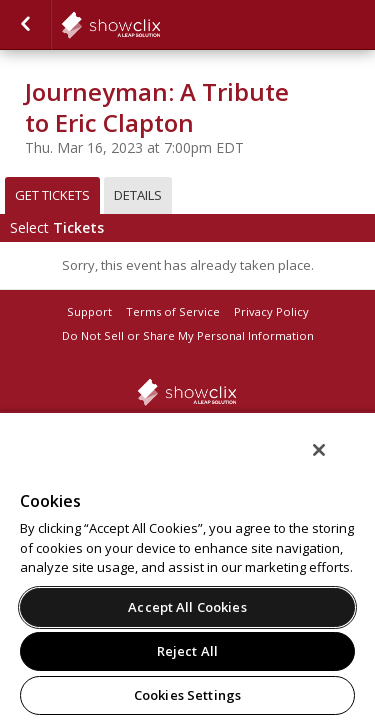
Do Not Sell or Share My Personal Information (188, 335)
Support (89, 311)
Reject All (187, 651)
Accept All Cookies (187, 607)
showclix (160, 25)
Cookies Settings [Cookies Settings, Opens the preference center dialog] (187, 695)
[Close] (333, 463)
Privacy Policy (271, 311)
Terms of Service (173, 311)
